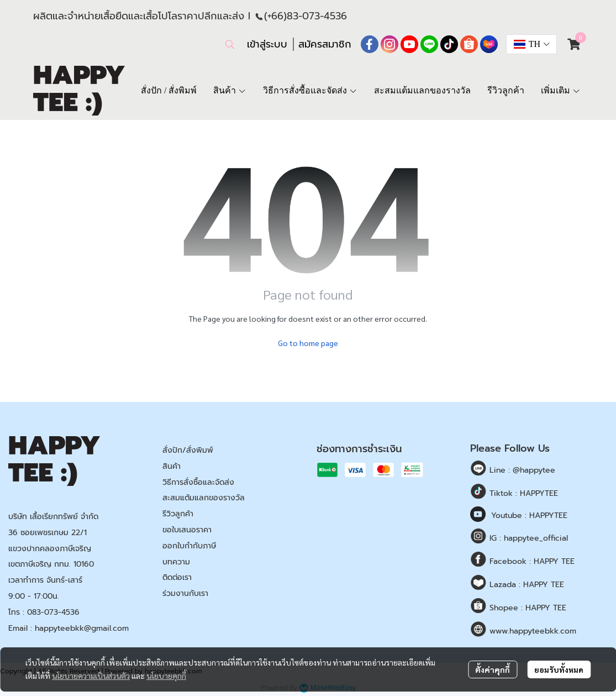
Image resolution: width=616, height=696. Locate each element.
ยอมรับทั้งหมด (559, 669)
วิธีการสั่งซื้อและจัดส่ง (198, 482)
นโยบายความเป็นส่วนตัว (91, 676)
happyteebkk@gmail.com (82, 628)
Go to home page (308, 343)
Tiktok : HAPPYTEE (522, 493)
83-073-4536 (317, 16)
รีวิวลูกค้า (178, 514)
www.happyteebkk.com (531, 631)
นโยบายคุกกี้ (166, 676)
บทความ (176, 562)
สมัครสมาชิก (325, 44)
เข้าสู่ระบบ (267, 44)
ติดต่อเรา (177, 577)
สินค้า (172, 466)
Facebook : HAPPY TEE (531, 561)
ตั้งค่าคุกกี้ (493, 669)
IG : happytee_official (527, 538)
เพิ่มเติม (561, 90)
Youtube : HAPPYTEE (529, 516)
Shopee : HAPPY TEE (527, 608)
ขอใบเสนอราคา (187, 530)
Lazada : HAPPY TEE (525, 585)
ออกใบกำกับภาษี (189, 546)
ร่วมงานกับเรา (185, 593)
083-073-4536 (53, 612)
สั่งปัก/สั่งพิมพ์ (188, 450)
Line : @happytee (521, 470)
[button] (230, 44)
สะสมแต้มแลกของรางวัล (204, 498)
